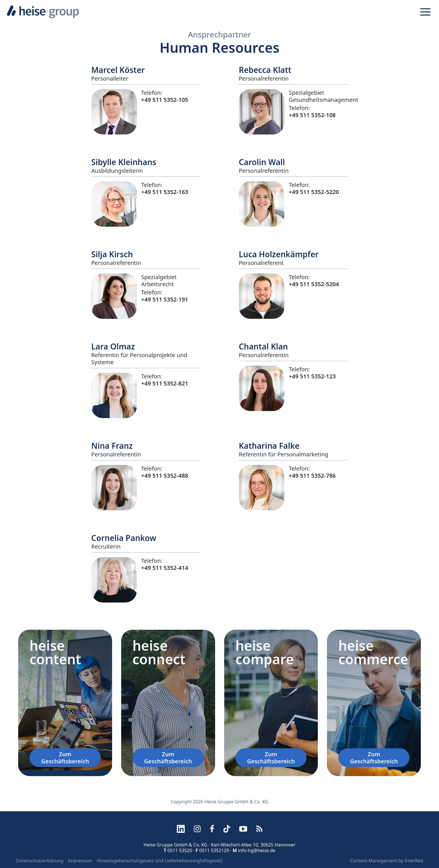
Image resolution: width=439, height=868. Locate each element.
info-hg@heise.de (257, 850)
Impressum (80, 861)
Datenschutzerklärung (40, 861)
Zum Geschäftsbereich (65, 758)
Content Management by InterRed (387, 861)
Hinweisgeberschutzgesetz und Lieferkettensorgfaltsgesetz (160, 861)
